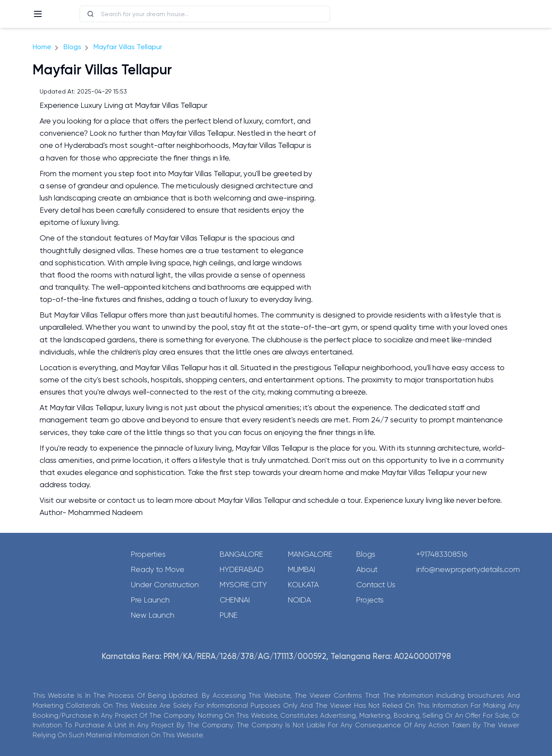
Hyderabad (242, 569)
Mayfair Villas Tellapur (128, 47)
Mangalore (310, 554)
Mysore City (243, 585)
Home (42, 47)
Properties (148, 554)
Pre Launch (150, 600)
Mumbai (301, 569)
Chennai (235, 600)
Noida (299, 600)
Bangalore (241, 554)
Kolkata (303, 585)
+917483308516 (442, 554)
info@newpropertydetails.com (468, 569)
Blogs (72, 47)
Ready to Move (158, 569)
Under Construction (165, 585)
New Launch (153, 615)
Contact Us (376, 585)
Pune (229, 615)
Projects (370, 600)
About (367, 569)
